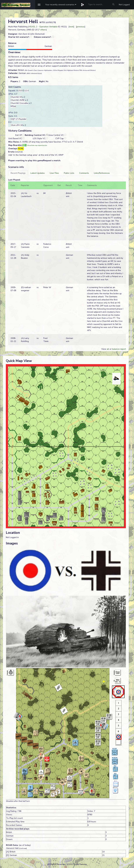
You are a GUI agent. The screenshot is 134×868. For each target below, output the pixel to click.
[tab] (18, 173)
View (104, 349)
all (108, 349)
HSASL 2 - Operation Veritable (43, 27)
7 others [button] (42, 30)
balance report (119, 349)
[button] (61, 5)
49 (25, 145)
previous (81, 27)
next (71, 27)
